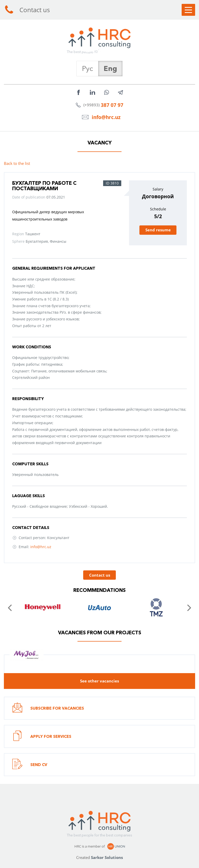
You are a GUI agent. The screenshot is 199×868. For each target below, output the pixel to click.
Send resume (158, 230)
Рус (87, 68)
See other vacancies (99, 681)
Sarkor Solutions (107, 857)
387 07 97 (112, 105)
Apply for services (42, 736)
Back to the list (17, 163)
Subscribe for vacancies (48, 708)
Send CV (30, 765)
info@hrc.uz (106, 117)
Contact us (27, 10)
